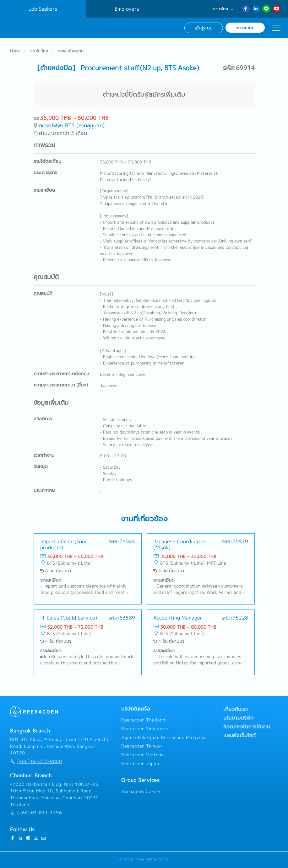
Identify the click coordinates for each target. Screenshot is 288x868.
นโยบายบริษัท (238, 718)
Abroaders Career (141, 791)
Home (15, 51)
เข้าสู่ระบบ (204, 28)
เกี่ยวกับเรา (236, 709)
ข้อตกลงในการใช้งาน (247, 727)
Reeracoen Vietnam (143, 755)
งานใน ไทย (39, 51)
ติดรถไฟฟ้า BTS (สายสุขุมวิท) (72, 126)
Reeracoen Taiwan (141, 746)
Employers (127, 9)
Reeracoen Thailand (143, 720)
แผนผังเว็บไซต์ (240, 735)
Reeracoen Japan (140, 764)
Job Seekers (43, 9)
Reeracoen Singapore (145, 729)
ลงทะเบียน (245, 27)
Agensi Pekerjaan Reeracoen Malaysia (163, 738)
